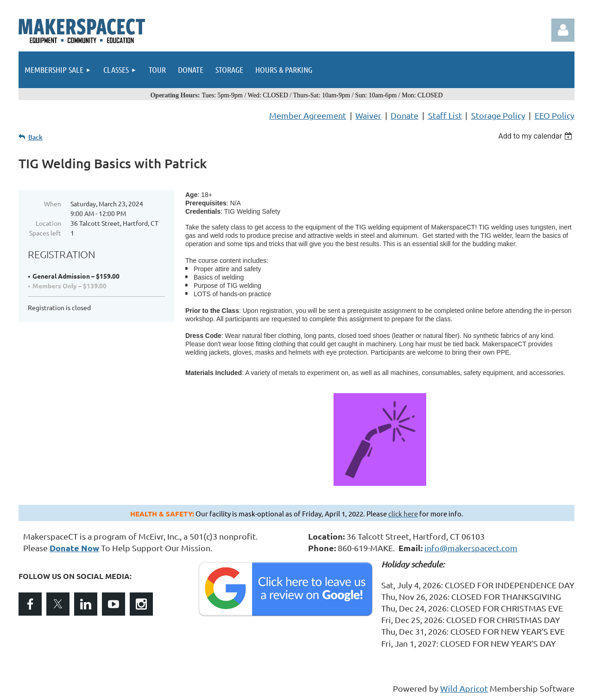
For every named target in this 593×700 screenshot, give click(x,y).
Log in (563, 30)
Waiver (368, 115)
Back (35, 137)
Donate (404, 115)
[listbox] (536, 136)
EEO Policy (555, 115)
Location (48, 223)
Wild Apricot (464, 688)
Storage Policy (498, 115)
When (53, 204)
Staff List (445, 115)
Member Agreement (308, 115)
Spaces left (45, 233)
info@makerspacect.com (471, 548)
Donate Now (74, 548)
